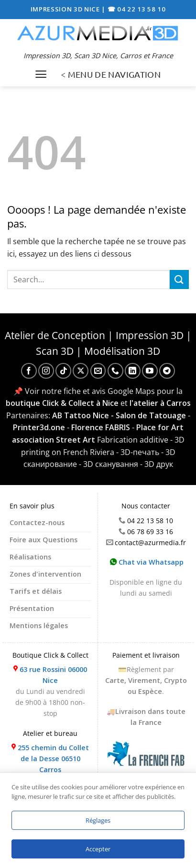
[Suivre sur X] (81, 371)
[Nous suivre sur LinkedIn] (133, 371)
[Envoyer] (179, 279)
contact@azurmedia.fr (150, 542)
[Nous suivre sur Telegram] (167, 371)
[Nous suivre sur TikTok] (63, 371)
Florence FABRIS (101, 427)
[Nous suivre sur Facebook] (29, 371)
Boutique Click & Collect (50, 655)
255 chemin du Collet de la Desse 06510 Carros (53, 759)
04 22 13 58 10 (150, 521)
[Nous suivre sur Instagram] (46, 371)
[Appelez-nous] (115, 371)
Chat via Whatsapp (147, 562)
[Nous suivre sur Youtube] (150, 371)
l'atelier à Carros (160, 403)
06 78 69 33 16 (150, 532)
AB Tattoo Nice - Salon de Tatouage (119, 415)
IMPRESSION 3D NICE (66, 9)
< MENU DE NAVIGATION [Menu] (111, 74)
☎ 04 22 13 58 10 (137, 9)
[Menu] (41, 74)
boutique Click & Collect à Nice (62, 403)
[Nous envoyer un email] (98, 371)
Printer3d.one (39, 427)
